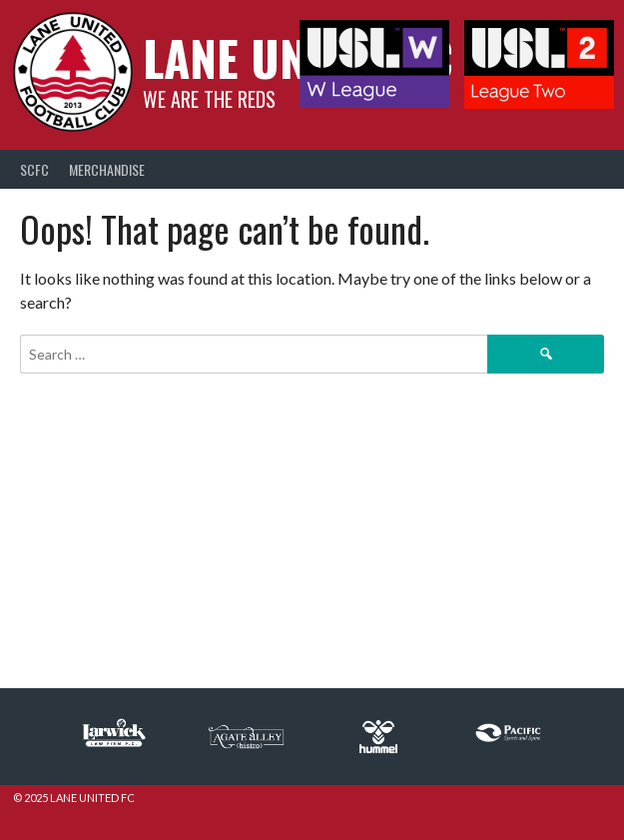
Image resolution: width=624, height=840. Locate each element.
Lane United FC (298, 57)
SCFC (34, 169)
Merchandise (107, 169)
